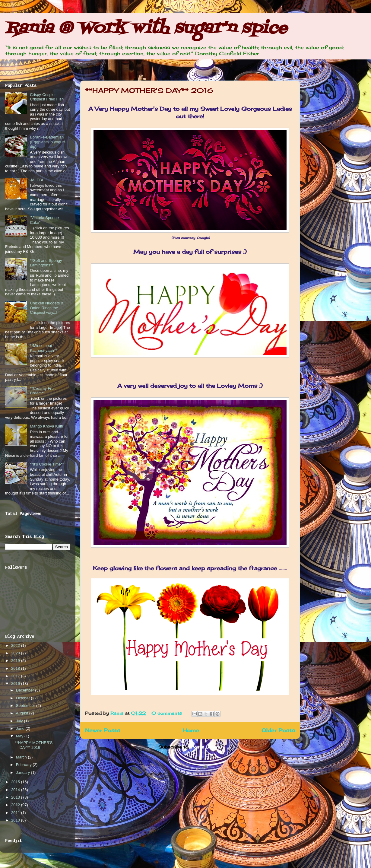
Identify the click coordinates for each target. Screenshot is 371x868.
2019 (16, 661)
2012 (16, 805)
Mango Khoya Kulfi (46, 426)
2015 (16, 782)
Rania (118, 713)
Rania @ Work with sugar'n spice (146, 29)
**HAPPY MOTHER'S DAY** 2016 (149, 90)
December (26, 690)
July (20, 721)
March (22, 757)
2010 (16, 820)
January (24, 773)
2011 (16, 813)
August (23, 713)
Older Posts (278, 730)
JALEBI (36, 180)
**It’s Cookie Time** (47, 464)
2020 (16, 653)
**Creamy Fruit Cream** (43, 391)
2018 (16, 668)
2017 (16, 676)
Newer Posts (103, 730)
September (26, 706)
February (24, 765)
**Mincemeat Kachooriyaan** (43, 348)
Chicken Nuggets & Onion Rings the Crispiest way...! (47, 308)
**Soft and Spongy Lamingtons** (46, 263)
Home (191, 730)
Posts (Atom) (206, 747)
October (24, 698)
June (21, 728)
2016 (16, 684)
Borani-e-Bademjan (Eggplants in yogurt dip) (47, 142)
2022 (16, 645)
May (20, 736)
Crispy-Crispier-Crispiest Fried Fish (47, 97)
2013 (16, 797)
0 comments (167, 713)
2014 (16, 790)
